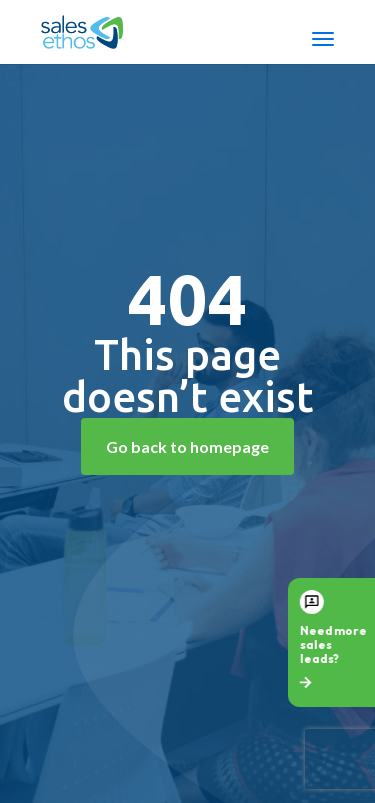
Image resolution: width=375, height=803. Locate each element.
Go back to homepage (187, 446)
